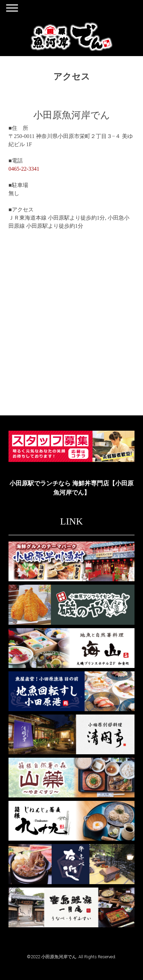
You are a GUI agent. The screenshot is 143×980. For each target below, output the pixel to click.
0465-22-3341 (24, 169)
